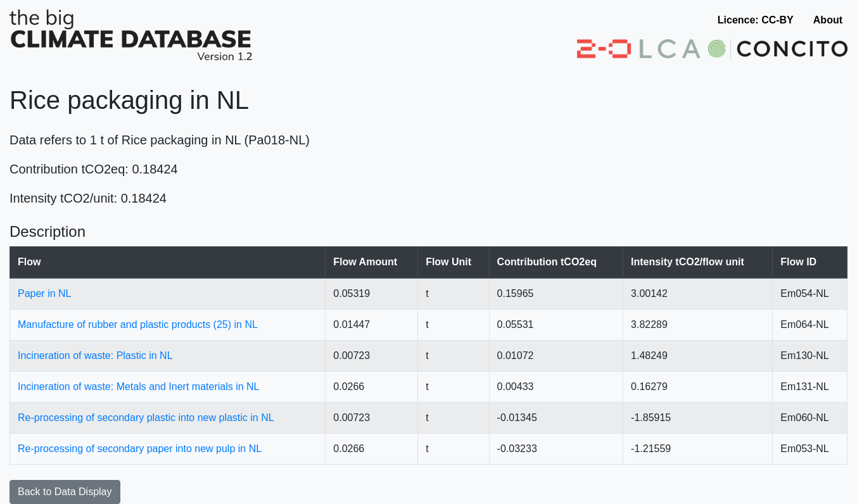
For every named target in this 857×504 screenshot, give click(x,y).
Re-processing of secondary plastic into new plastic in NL (146, 418)
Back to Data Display (65, 492)
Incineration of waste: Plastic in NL (95, 356)
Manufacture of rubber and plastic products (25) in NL (138, 324)
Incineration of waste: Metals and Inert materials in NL (139, 387)
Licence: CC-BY (756, 20)
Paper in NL (45, 293)
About (828, 20)
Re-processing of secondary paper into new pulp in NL (140, 449)
